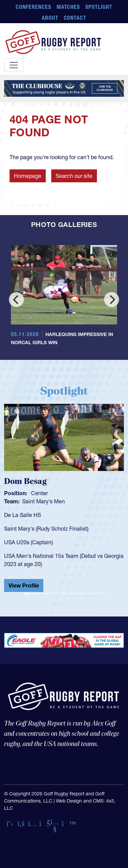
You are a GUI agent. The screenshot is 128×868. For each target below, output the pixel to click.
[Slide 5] (64, 593)
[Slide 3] (45, 593)
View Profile (24, 585)
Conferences (33, 7)
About (50, 18)
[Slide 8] (92, 593)
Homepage (28, 176)
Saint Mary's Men (44, 501)
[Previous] (16, 300)
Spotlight (99, 7)
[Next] (112, 300)
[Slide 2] (36, 593)
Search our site (74, 176)
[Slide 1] (27, 593)
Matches (68, 7)
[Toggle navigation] (14, 65)
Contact (75, 18)
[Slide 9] (101, 593)
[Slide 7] (82, 593)
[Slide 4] (55, 593)
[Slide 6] (73, 593)
